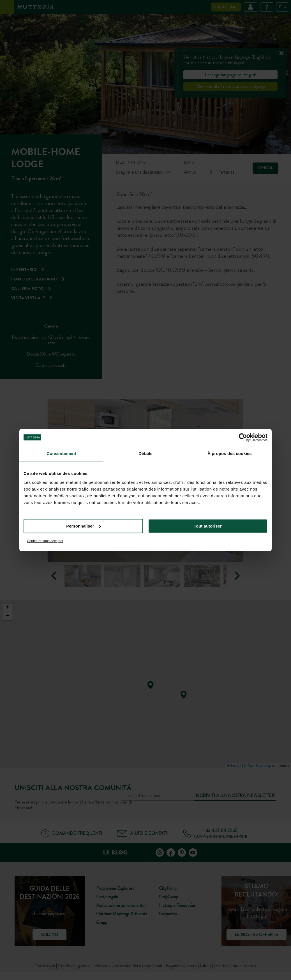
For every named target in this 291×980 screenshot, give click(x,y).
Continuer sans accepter (45, 541)
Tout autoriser (208, 526)
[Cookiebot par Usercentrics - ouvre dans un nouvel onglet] (243, 437)
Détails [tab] (145, 453)
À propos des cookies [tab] (230, 453)
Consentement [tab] (61, 453)
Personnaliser (83, 526)
